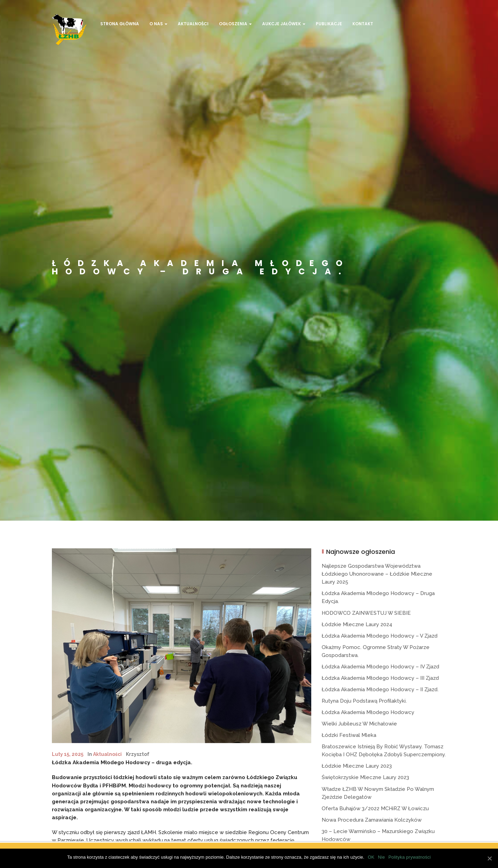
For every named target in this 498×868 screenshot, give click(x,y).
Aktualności (193, 24)
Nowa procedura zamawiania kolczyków (372, 820)
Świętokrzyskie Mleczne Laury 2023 (365, 777)
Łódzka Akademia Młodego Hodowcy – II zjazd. (380, 689)
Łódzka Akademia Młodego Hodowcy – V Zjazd (380, 636)
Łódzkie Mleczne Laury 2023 (357, 766)
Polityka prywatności (410, 857)
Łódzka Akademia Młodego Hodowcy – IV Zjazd (380, 667)
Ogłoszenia (235, 24)
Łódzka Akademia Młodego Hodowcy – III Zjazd (380, 678)
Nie (381, 857)
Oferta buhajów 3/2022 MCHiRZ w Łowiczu (375, 808)
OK (371, 857)
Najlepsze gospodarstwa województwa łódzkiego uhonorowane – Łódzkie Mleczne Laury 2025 (377, 574)
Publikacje (329, 24)
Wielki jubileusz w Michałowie (359, 724)
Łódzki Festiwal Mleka (349, 735)
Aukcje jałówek (284, 24)
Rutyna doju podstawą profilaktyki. (364, 701)
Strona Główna (120, 24)
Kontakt (363, 24)
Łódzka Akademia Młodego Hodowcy (368, 712)
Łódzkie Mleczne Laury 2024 (357, 624)
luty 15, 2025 (68, 754)
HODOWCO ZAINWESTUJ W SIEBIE (366, 613)
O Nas (158, 24)
